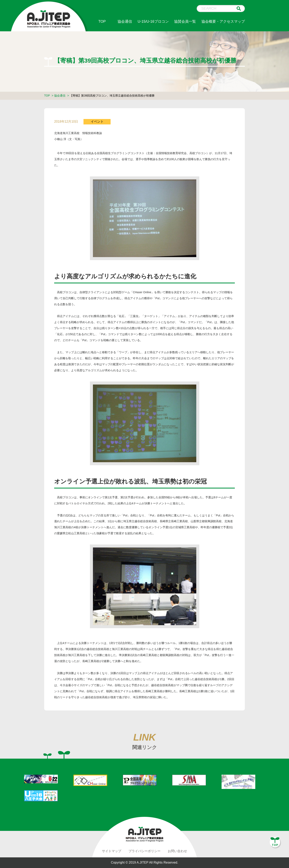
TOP (102, 21)
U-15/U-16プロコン (153, 21)
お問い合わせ (177, 851)
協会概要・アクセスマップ (223, 21)
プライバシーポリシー (144, 851)
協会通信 (125, 21)
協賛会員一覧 (185, 21)
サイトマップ (112, 851)
